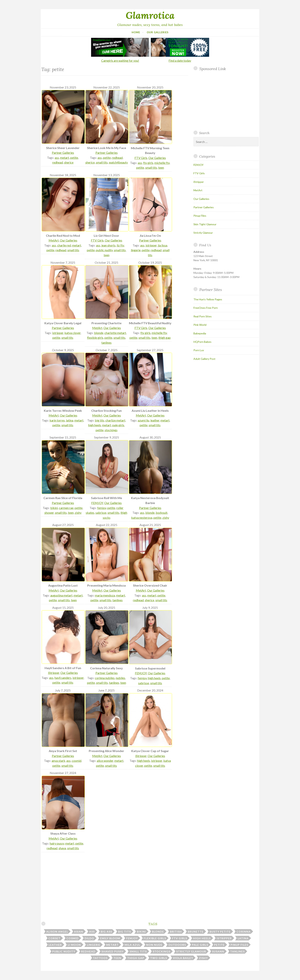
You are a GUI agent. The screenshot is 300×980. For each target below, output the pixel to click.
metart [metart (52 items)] (112, 945)
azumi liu (143, 420)
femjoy (102, 508)
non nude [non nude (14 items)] (154, 945)
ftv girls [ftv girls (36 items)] (180, 938)
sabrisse (101, 513)
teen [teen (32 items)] (117, 958)
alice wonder (105, 761)
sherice (69, 162)
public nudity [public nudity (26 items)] (64, 951)
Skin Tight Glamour (205, 224)
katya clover (73, 333)
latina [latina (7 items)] (243, 938)
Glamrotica (150, 15)
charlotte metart (115, 333)
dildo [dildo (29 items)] (89, 938)
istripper (151, 245)
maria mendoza (105, 595)
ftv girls (148, 163)
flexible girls (95, 338)
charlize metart (115, 420)
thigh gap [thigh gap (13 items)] (136, 958)
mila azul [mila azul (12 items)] (132, 945)
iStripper (54, 673)
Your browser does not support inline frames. (225, 101)
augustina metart (61, 595)
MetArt (54, 240)
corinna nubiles (105, 678)
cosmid (77, 761)
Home (136, 32)
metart (65, 158)
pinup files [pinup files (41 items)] (239, 945)
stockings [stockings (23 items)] (161, 951)
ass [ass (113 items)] (92, 932)
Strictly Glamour (203, 233)
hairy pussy (57, 843)
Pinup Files (200, 216)
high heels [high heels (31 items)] (202, 938)
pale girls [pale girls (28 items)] (200, 945)
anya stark (58, 761)
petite (74, 158)
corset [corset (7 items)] (54, 938)
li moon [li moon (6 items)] (74, 945)
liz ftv (120, 245)
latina (70, 420)
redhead (58, 162)
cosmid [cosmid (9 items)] (73, 938)
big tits (100, 420)
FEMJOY (97, 503)
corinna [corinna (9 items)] (244, 932)
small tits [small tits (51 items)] (138, 951)
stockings (111, 430)
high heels (95, 425)
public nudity (104, 250)
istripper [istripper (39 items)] (224, 938)
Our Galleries (158, 32)
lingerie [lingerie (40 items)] (94, 945)
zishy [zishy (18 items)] (203, 958)
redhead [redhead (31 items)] (88, 951)
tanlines (106, 342)
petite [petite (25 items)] (219, 945)
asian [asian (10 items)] (79, 932)
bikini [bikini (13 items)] (141, 932)
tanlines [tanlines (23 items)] (237, 951)
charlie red (64, 245)
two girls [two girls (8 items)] (159, 958)
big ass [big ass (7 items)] (106, 932)
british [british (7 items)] (176, 932)
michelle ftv (162, 163)
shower (49, 513)
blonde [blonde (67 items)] (158, 932)
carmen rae (66, 508)
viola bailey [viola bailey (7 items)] (183, 958)
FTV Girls (141, 158)
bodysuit (162, 513)
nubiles (120, 678)
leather (155, 420)
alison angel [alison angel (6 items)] (57, 932)
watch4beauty (118, 162)
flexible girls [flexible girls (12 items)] (155, 938)
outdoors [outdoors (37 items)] (177, 945)
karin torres (57, 420)
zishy (78, 513)
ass (57, 158)
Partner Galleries (63, 153)
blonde (99, 333)
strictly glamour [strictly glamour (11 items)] (191, 951)
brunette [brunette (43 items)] (196, 932)
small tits (102, 162)
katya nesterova (142, 518)
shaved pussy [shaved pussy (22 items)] (112, 951)
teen (161, 167)
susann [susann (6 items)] (218, 951)
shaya (62, 848)
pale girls (118, 425)
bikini (54, 508)
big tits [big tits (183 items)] (124, 932)
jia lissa (163, 245)
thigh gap (165, 338)
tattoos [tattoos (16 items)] (100, 958)
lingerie (136, 250)
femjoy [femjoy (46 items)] (132, 938)
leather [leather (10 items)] (55, 945)
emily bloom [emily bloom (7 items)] (110, 938)
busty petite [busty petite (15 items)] (220, 932)
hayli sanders (63, 678)
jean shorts (108, 245)
